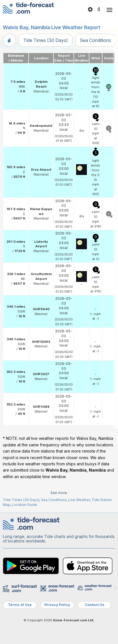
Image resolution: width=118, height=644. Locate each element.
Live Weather (79, 500)
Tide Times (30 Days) (46, 40)
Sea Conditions (95, 40)
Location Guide (24, 505)
